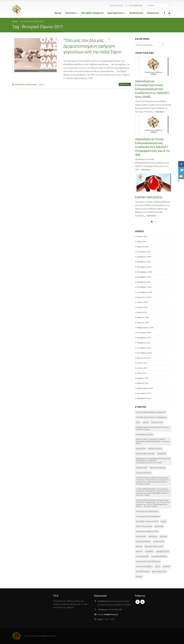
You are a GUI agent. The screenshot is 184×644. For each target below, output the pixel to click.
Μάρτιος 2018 (143, 323)
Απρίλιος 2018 (143, 317)
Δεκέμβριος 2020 (144, 257)
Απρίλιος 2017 (143, 378)
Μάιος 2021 (142, 242)
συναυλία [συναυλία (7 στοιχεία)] (166, 566)
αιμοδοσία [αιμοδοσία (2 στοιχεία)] (159, 526)
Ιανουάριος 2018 (144, 333)
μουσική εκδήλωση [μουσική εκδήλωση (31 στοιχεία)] (159, 556)
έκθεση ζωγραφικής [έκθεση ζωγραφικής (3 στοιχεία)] (144, 526)
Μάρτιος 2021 (143, 247)
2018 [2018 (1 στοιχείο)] (138, 422)
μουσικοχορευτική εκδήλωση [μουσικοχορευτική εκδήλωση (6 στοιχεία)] (148, 561)
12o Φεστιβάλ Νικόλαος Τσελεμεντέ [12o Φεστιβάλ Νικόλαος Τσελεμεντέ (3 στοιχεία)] (151, 412)
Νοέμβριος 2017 (144, 343)
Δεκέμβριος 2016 (144, 398)
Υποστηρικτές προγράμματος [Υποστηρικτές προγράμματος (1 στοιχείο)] (148, 516)
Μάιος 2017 (142, 373)
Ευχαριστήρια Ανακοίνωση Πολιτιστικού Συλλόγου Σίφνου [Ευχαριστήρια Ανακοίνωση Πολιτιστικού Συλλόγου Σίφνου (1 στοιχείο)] (152, 428)
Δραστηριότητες (116, 13)
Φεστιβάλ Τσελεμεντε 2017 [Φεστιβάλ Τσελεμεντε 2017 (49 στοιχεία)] (147, 521)
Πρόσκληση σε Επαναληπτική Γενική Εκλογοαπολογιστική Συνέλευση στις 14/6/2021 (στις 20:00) (152, 89)
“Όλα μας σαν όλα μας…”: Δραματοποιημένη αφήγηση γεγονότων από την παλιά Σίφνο (92, 46)
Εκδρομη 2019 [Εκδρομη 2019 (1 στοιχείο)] (157, 422)
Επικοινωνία (117, 6)
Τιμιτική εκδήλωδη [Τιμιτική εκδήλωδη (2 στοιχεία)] (144, 473)
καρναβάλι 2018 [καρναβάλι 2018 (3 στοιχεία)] (162, 551)
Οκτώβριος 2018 (144, 287)
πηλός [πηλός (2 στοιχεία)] (158, 566)
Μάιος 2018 (142, 312)
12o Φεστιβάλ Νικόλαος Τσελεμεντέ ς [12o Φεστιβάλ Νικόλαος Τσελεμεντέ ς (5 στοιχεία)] (151, 417)
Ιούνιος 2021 (142, 236)
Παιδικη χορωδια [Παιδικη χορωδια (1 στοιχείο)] (155, 449)
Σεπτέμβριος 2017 (145, 353)
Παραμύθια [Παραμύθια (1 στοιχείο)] (162, 454)
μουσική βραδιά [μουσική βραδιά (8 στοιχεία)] (142, 556)
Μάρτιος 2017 (143, 383)
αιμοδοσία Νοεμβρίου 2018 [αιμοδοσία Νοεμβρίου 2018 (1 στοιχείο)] (147, 531)
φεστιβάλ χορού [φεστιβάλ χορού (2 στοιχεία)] (143, 571)
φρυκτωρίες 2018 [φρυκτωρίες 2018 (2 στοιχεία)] (159, 571)
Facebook (138, 602)
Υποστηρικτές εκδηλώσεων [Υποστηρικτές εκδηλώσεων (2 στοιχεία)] (147, 511)
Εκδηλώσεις (20, 84)
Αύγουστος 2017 (144, 358)
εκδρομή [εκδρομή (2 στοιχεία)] (163, 536)
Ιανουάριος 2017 (144, 393)
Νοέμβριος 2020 (144, 262)
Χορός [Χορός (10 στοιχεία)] (164, 521)
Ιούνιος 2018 (142, 307)
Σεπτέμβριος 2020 (145, 272)
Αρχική (58, 13)
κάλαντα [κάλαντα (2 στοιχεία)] (139, 551)
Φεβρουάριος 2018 (145, 328)
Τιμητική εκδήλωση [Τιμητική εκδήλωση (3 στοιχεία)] (157, 468)
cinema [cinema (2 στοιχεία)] (146, 422)
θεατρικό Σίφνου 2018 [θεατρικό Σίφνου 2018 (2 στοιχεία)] (154, 546)
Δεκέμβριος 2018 (144, 277)
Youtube (142, 602)
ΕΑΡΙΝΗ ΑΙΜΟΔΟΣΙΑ (149, 197)
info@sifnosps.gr (111, 614)
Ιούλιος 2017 (142, 363)
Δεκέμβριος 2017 (144, 338)
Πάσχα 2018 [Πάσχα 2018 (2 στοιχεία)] (141, 449)
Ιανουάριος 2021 (144, 252)
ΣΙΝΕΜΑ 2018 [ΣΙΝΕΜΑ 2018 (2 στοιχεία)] (142, 468)
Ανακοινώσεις (136, 13)
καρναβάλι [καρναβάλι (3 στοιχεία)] (149, 551)
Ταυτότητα (70, 13)
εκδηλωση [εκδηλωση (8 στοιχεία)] (153, 536)
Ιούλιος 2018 (142, 302)
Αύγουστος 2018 (144, 297)
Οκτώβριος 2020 (144, 267)
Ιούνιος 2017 (142, 368)
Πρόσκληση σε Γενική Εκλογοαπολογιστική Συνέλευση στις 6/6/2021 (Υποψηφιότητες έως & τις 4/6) (152, 147)
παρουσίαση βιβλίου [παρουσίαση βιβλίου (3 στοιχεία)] (144, 566)
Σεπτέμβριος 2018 (145, 292)
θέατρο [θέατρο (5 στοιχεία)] (139, 546)
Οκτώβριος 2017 (144, 348)
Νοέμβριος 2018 (144, 282)
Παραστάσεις (31, 84)
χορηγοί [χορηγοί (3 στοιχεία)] (139, 576)
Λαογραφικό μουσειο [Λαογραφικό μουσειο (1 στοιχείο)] (145, 434)
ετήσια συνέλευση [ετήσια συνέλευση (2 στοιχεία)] (143, 541)
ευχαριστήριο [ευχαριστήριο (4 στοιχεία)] (159, 541)
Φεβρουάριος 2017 (145, 388)
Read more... (125, 84)
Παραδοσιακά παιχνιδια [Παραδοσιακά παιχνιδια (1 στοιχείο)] (145, 454)
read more (160, 112)
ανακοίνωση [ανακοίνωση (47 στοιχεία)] (141, 536)
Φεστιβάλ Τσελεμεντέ (92, 13)
